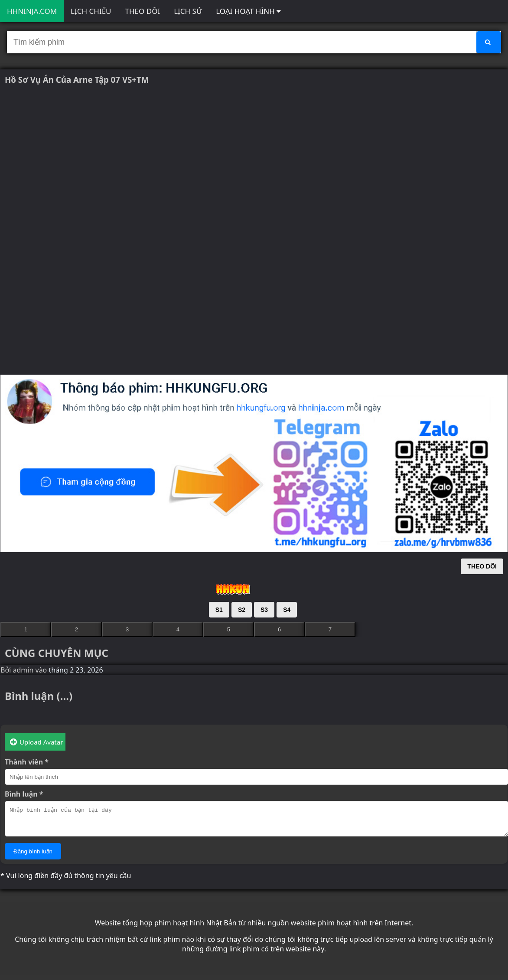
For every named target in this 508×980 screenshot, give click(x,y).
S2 (242, 610)
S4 (287, 610)
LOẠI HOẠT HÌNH (248, 11)
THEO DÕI (143, 11)
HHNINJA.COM (32, 11)
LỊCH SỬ (188, 11)
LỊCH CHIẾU (91, 11)
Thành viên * (27, 762)
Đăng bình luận (33, 857)
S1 (219, 610)
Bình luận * (24, 794)
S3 (264, 610)
